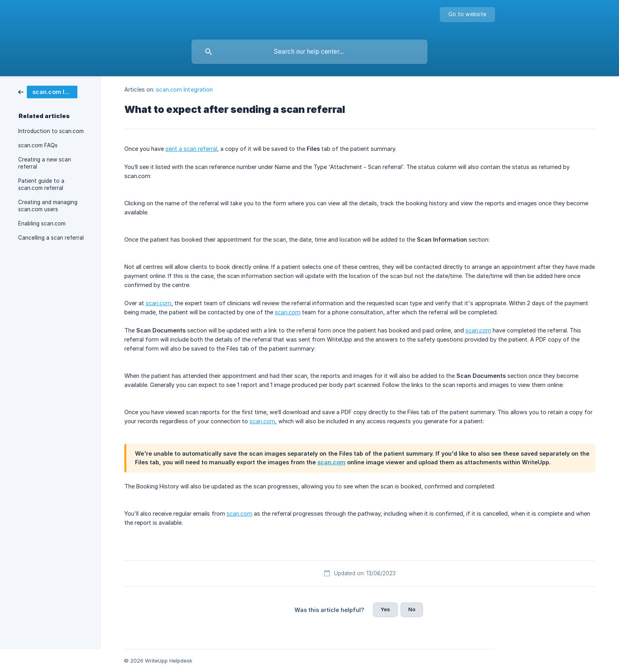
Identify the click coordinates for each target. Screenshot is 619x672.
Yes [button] (385, 609)
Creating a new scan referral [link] (45, 163)
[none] (467, 15)
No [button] (412, 609)
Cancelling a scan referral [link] (51, 238)
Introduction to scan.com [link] (51, 131)
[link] (48, 91)
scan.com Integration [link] (184, 89)
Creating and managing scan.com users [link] (48, 206)
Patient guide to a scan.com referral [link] (41, 184)
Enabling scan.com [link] (42, 223)
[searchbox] (309, 52)
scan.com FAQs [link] (38, 145)
